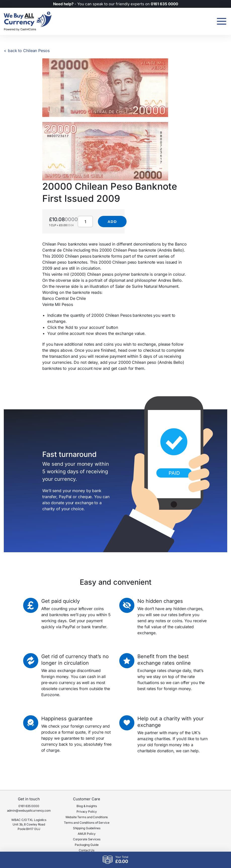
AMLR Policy (87, 834)
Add (112, 222)
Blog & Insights (87, 806)
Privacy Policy (87, 812)
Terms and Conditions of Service (87, 823)
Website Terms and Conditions (87, 817)
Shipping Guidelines (87, 828)
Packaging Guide (87, 845)
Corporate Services (87, 839)
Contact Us (87, 850)
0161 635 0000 (29, 806)
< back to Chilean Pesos (27, 51)
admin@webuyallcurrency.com (29, 811)
